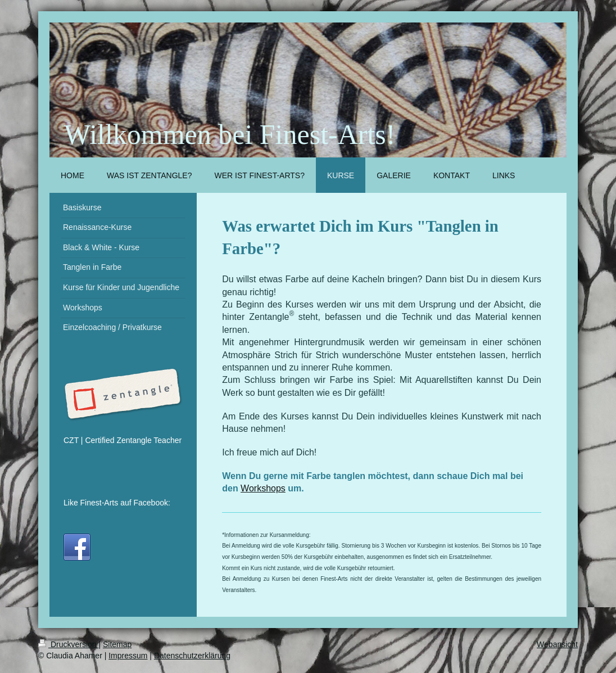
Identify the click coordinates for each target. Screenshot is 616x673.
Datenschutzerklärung (192, 656)
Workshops (263, 488)
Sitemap (117, 644)
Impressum (128, 656)
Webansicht (557, 644)
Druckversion (68, 644)
